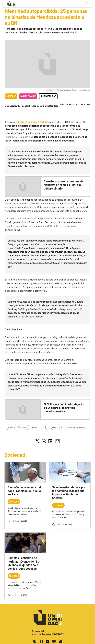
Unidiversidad (48, 96)
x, (47, 427)
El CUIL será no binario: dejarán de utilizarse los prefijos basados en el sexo (64, 408)
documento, (37, 427)
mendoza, (11, 427)
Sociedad (11, 96)
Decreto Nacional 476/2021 (33, 122)
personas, (56, 427)
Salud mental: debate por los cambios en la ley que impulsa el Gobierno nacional (69, 493)
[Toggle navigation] (87, 3)
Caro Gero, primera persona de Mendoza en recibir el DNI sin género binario (64, 185)
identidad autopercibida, (75, 427)
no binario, (24, 427)
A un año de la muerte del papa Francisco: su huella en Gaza (24, 491)
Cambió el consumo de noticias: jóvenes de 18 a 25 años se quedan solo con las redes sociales (24, 563)
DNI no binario (28, 96)
